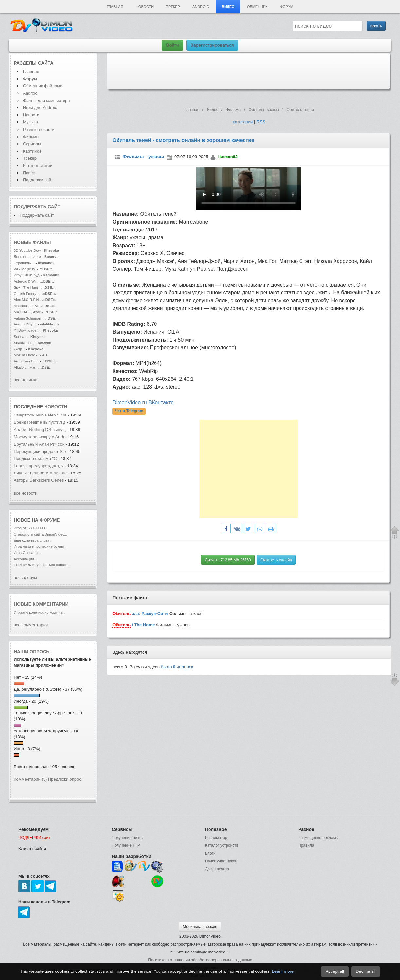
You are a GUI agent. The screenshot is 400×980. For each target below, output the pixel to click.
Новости (145, 7)
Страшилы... (24, 263)
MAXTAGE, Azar (28, 312)
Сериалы (32, 144)
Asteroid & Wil (25, 281)
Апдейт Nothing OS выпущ (40, 429)
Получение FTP (126, 845)
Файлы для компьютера (46, 100)
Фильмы (31, 137)
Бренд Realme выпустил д (40, 422)
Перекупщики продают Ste (40, 451)
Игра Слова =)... (27, 553)
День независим (27, 257)
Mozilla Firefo (25, 355)
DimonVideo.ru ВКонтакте (143, 403)
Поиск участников (221, 861)
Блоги (210, 853)
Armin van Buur (26, 361)
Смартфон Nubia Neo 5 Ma (40, 415)
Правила (306, 845)
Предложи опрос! (65, 779)
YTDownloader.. (27, 330)
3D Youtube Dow (27, 250)
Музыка (30, 122)
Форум (287, 7)
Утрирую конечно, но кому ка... (40, 612)
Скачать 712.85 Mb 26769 (228, 560)
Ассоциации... (25, 559)
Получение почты (128, 838)
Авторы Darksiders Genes (39, 480)
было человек (177, 667)
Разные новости (39, 129)
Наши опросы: (33, 652)
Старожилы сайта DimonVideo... (40, 534)
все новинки (26, 380)
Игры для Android (40, 108)
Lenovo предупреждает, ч (39, 466)
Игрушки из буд (27, 275)
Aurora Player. (25, 324)
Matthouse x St (26, 306)
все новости (26, 493)
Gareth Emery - (26, 294)
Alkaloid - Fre (24, 367)
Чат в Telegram (129, 411)
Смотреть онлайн (276, 560)
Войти (172, 45)
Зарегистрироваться (212, 45)
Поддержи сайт (38, 180)
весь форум (25, 577)
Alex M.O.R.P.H (26, 300)
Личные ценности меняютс (40, 473)
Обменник (257, 7)
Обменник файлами (43, 86)
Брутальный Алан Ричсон (40, 444)
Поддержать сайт (37, 207)
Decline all (366, 971)
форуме (50, 520)
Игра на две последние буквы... (40, 546)
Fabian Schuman (27, 318)
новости (56, 407)
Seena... (20, 337)
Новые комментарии (41, 604)
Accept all (335, 971)
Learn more (283, 971)
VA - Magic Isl (25, 269)
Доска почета (217, 869)
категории (243, 122)
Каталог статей (38, 166)
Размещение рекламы (318, 838)
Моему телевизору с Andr (39, 437)
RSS (261, 122)
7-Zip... (19, 349)
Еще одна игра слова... (33, 540)
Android (201, 7)
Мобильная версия (200, 927)
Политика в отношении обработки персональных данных (200, 960)
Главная (115, 7)
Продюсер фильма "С (35, 459)
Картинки (32, 151)
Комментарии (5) (30, 779)
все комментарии (31, 625)
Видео (228, 7)
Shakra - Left (25, 343)
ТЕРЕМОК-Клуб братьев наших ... (42, 565)
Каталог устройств (222, 845)
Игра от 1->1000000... (32, 528)
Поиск (29, 173)
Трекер (173, 7)
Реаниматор (216, 838)
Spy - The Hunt (26, 287)
